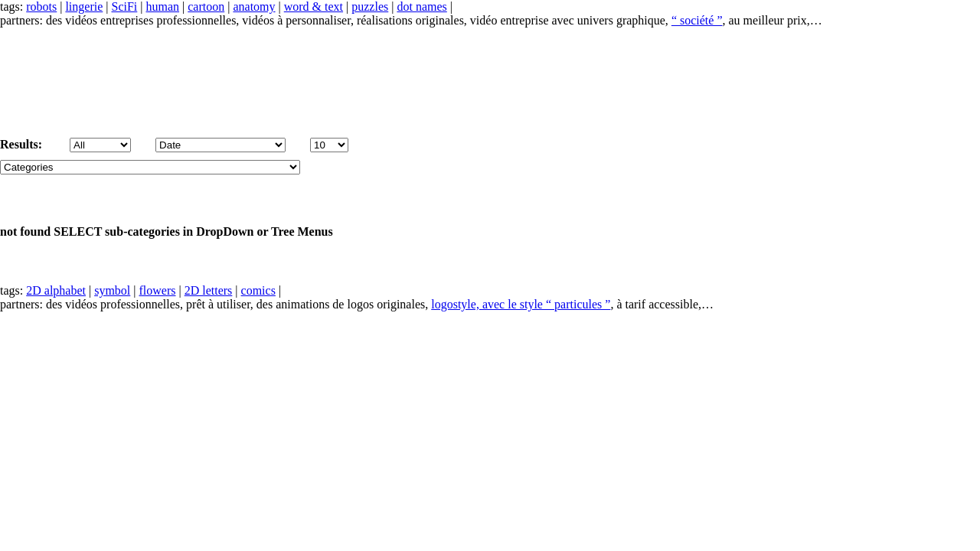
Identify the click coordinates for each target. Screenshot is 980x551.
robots (41, 7)
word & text (314, 7)
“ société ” (697, 20)
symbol (112, 290)
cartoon (206, 7)
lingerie (84, 7)
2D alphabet (56, 290)
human (163, 7)
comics (258, 290)
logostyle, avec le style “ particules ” (521, 304)
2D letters (209, 290)
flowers (158, 290)
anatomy (254, 7)
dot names (421, 7)
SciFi (125, 7)
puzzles (370, 7)
